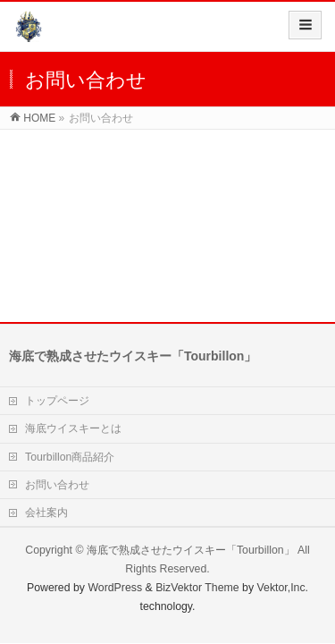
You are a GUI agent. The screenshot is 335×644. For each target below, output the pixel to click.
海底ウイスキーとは (73, 428)
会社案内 (46, 513)
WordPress (115, 588)
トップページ (57, 401)
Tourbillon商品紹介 (70, 457)
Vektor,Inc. (283, 588)
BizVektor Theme (197, 588)
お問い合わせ (57, 485)
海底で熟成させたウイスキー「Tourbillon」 (191, 550)
